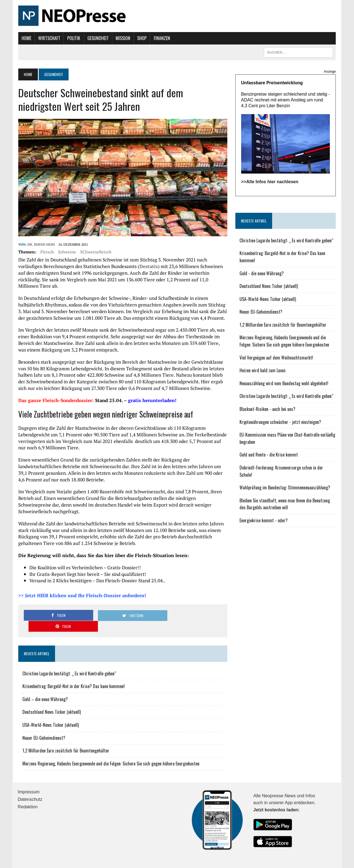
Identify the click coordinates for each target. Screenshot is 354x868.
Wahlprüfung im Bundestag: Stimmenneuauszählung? (285, 488)
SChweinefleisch (95, 252)
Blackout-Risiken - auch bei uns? (267, 409)
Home (26, 38)
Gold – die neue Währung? (45, 688)
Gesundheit (97, 38)
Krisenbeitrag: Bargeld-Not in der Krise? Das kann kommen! (73, 675)
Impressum (29, 781)
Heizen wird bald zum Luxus (263, 371)
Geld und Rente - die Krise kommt (269, 455)
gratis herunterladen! (152, 401)
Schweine (67, 252)
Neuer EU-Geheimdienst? (43, 727)
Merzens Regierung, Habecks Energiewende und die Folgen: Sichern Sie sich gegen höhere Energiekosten (110, 753)
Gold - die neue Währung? (262, 273)
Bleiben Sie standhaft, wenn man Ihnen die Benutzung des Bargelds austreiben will (285, 504)
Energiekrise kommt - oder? (264, 521)
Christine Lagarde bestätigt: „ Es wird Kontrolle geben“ (69, 663)
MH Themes (79, 863)
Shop (142, 38)
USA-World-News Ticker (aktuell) (50, 714)
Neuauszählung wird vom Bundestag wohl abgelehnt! (284, 384)
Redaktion (28, 796)
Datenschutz (30, 789)
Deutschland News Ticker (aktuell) (51, 701)
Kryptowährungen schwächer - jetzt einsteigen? (280, 422)
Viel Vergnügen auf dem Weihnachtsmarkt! (276, 358)
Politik (73, 38)
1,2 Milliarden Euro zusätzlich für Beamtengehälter (65, 740)
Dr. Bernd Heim (41, 245)
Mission (122, 38)
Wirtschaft (49, 38)
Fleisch (47, 252)
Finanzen (161, 38)
